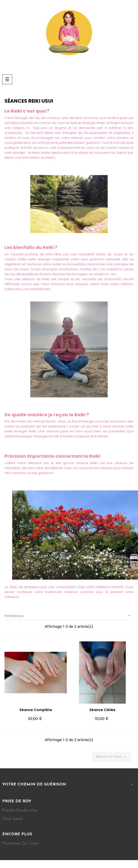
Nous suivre (12, 819)
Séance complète (36, 710)
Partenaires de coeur (20, 843)
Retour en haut (112, 757)
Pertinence (69, 616)
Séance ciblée (102, 710)
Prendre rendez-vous (20, 810)
